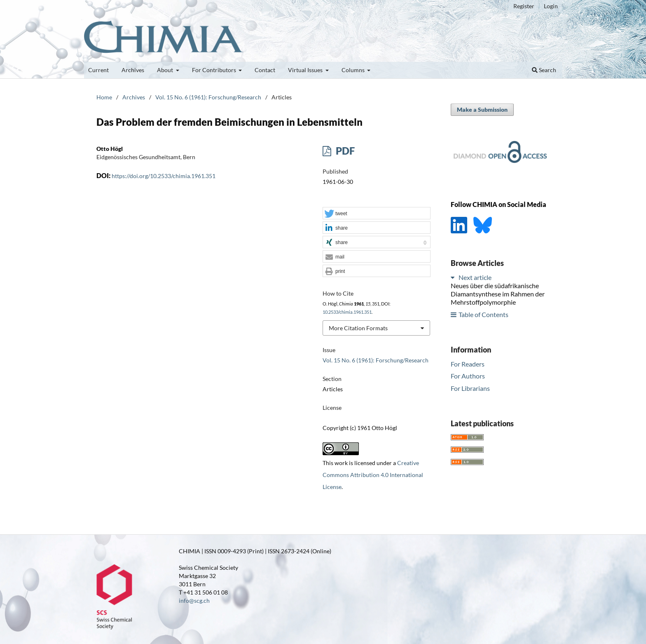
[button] (377, 214)
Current (98, 70)
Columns (354, 70)
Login (551, 6)
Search (544, 70)
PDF (344, 151)
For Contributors (215, 70)
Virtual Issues (306, 70)
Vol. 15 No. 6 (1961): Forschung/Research (208, 97)
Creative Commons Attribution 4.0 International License (373, 475)
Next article (475, 277)
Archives (133, 70)
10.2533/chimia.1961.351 (347, 312)
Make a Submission (482, 109)
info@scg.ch (194, 601)
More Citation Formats (358, 328)
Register (524, 6)
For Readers (468, 364)
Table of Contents (483, 314)
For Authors (468, 376)
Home (104, 97)
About (166, 70)
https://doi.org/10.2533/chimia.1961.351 (164, 176)
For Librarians (470, 388)
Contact (265, 70)
